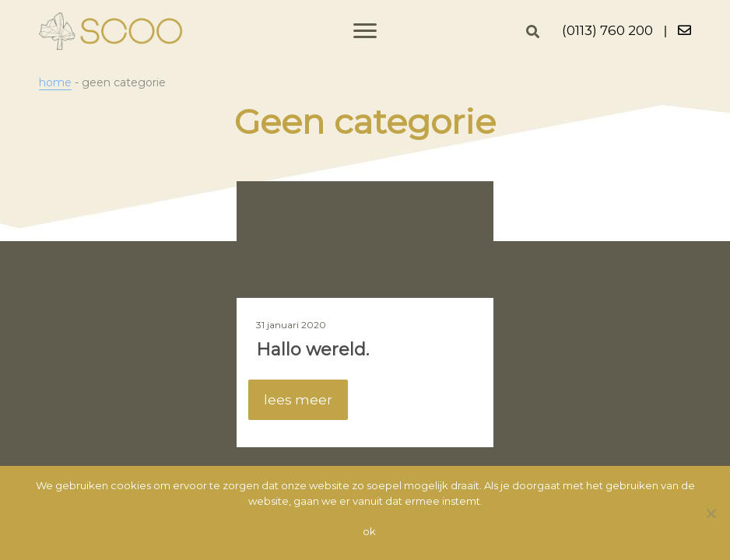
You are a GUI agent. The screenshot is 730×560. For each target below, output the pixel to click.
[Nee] (711, 513)
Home (55, 82)
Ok (369, 531)
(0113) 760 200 (607, 30)
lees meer (298, 400)
